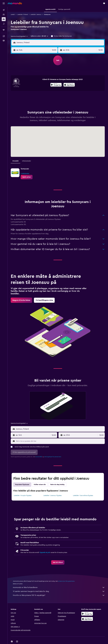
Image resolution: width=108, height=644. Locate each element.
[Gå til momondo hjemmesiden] (15, 3)
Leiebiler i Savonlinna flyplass (83, 496)
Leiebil (13, 14)
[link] (27, 177)
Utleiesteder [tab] (26, 161)
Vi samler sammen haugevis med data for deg (59, 591)
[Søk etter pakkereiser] (4, 24)
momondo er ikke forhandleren (59, 587)
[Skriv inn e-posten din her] (60, 441)
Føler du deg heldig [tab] (57, 485)
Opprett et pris (45, 553)
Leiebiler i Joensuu (36, 14)
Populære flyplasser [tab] (22, 485)
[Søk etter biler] (4, 19)
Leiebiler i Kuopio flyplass (23, 496)
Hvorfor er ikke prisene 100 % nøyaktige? (59, 595)
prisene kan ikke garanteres (66, 581)
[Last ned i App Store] (69, 85)
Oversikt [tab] (16, 161)
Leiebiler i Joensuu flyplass (52, 496)
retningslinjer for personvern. (53, 457)
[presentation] (69, 85)
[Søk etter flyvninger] (4, 10)
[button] (4, 3)
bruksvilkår (39, 457)
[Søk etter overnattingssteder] (4, 15)
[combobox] (19, 36)
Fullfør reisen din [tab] (40, 485)
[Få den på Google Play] (56, 85)
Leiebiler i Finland (23, 14)
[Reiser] (4, 30)
